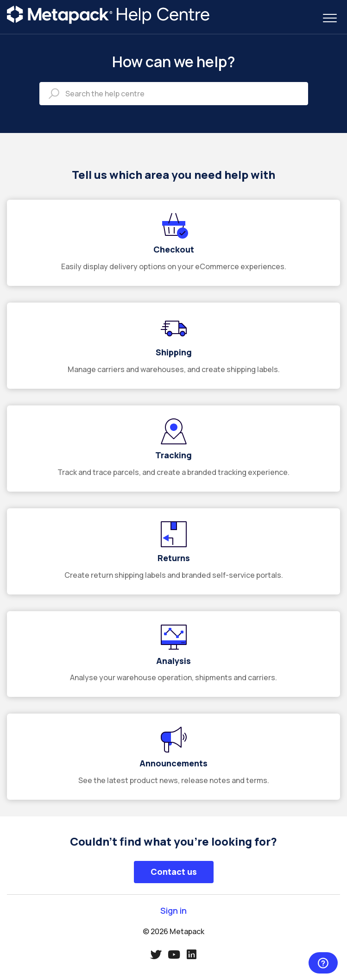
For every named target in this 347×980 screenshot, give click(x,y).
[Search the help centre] (174, 94)
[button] (330, 18)
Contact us (174, 872)
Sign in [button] (173, 911)
